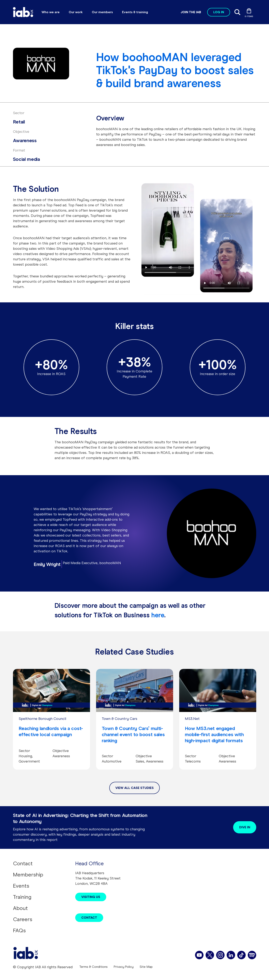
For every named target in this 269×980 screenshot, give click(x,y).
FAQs (19, 930)
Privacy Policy (124, 967)
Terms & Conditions (93, 967)
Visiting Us (91, 897)
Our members (102, 12)
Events (21, 886)
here (158, 615)
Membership (28, 875)
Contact (23, 863)
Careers (23, 919)
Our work (76, 12)
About (20, 908)
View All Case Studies (134, 788)
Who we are (51, 12)
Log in (219, 12)
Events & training (135, 12)
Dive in (245, 827)
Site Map (146, 967)
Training (22, 897)
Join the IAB (191, 12)
